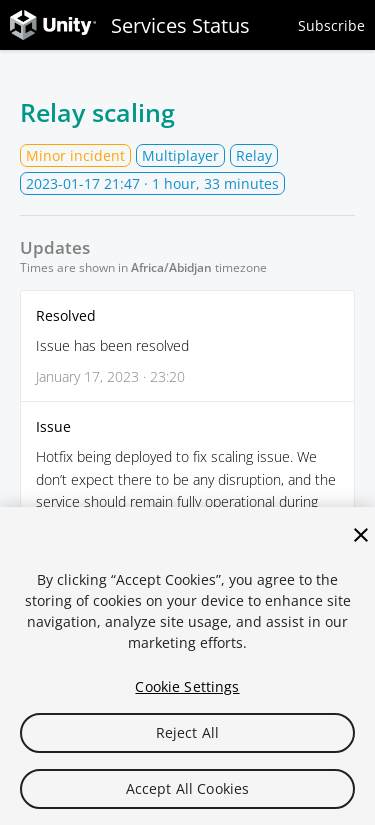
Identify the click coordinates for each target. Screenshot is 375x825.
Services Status (130, 25)
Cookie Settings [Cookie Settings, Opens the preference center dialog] (187, 686)
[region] (187, 666)
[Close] (361, 535)
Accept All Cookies (188, 788)
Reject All (187, 732)
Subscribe (331, 25)
